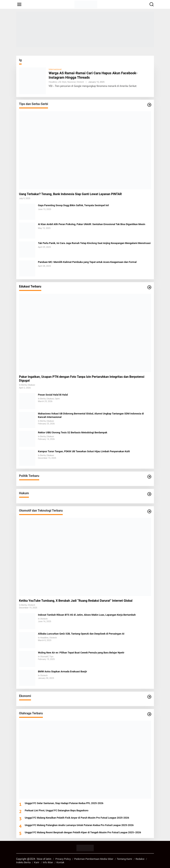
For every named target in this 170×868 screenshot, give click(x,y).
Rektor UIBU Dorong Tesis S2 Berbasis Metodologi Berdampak (73, 432)
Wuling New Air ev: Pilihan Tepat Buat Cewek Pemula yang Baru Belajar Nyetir (81, 653)
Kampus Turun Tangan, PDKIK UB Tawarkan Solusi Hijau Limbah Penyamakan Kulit (84, 451)
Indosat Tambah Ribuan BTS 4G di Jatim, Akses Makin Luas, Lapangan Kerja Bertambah (87, 615)
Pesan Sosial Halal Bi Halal (53, 395)
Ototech (80, 82)
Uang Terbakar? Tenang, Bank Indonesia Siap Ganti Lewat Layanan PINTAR (70, 194)
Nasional (71, 82)
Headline (53, 82)
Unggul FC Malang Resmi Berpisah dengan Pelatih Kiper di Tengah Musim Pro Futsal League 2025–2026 (83, 832)
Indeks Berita (23, 862)
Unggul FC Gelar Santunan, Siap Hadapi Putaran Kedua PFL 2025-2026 (64, 803)
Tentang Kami (124, 859)
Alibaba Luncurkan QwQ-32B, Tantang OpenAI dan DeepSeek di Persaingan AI (81, 634)
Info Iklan (48, 862)
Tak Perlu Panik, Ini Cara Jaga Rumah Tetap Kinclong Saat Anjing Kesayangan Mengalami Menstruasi (94, 243)
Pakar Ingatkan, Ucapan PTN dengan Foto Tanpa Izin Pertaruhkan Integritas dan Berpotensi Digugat (82, 379)
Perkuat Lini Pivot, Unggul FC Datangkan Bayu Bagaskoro (57, 810)
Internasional (55, 69)
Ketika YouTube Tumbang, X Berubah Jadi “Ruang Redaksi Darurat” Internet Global (76, 601)
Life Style (62, 82)
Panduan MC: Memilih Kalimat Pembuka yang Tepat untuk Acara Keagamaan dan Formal (87, 262)
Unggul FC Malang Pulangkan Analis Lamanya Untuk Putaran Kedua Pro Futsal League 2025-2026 (79, 825)
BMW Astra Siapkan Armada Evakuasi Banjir (63, 671)
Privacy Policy (63, 859)
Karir (37, 862)
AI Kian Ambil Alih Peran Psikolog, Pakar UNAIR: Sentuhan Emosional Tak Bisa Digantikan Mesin (92, 224)
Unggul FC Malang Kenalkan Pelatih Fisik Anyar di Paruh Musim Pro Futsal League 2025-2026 (77, 818)
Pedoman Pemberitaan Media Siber (94, 859)
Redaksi (140, 859)
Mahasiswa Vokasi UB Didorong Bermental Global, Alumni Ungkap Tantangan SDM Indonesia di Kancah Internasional (91, 415)
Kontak (61, 862)
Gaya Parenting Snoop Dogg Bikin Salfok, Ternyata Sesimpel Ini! (74, 205)
